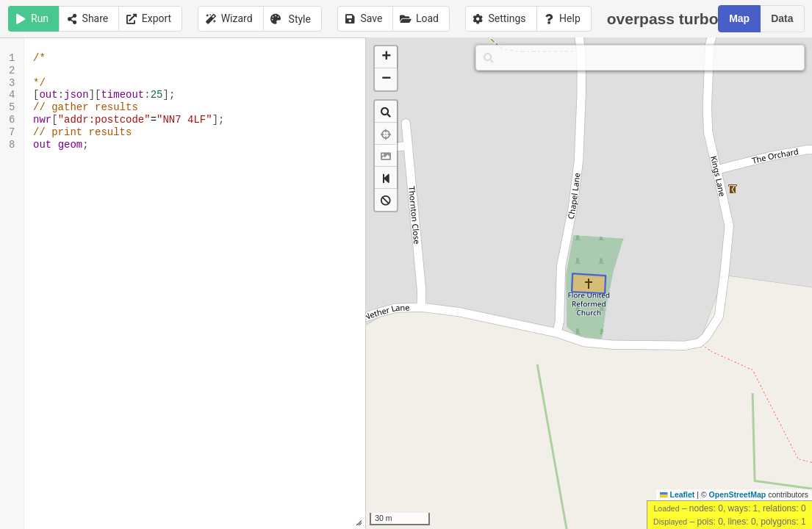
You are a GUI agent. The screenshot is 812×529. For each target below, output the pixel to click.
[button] (386, 57)
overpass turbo (671, 18)
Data (782, 18)
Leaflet (677, 494)
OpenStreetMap (738, 494)
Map (739, 18)
